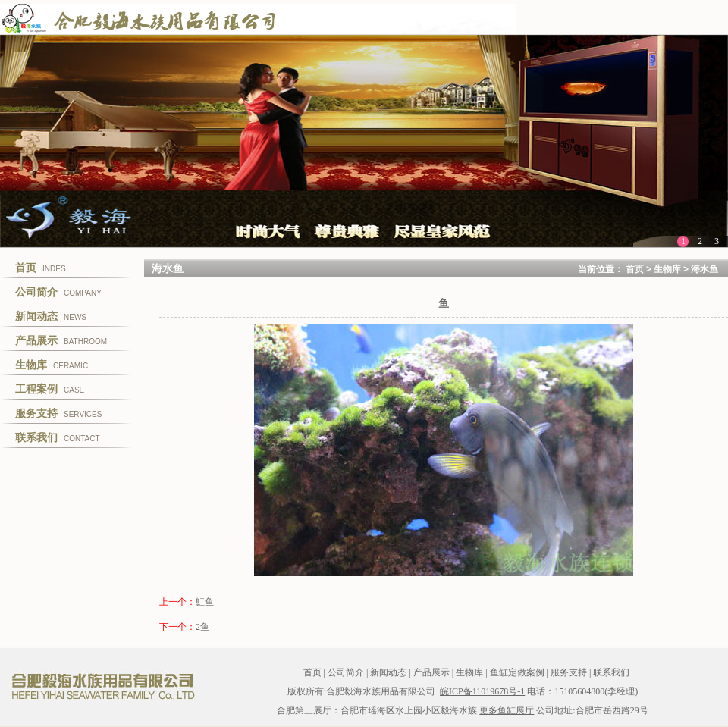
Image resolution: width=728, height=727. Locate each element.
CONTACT (58, 437)
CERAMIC (52, 365)
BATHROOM (61, 340)
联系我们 (611, 672)
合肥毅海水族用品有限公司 (102, 686)
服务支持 (569, 672)
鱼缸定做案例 (517, 672)
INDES (41, 268)
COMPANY (58, 292)
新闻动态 (388, 672)
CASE (50, 389)
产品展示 (431, 672)
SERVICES (58, 413)
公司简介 (346, 672)
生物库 (667, 269)
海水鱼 (704, 269)
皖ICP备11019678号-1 (482, 691)
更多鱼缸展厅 (507, 710)
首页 (635, 269)
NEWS (51, 316)
